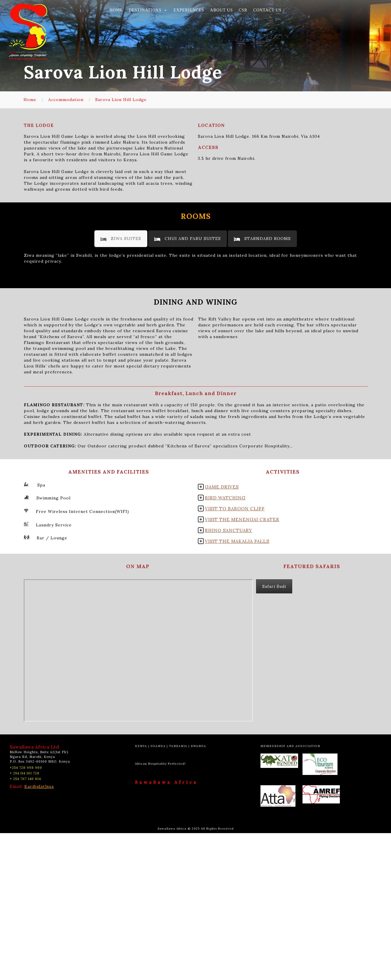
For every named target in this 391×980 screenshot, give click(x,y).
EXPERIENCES (189, 10)
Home (30, 100)
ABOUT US (222, 10)
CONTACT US (267, 10)
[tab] (121, 239)
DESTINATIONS (148, 10)
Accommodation (66, 100)
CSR (243, 10)
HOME (116, 10)
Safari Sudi (274, 733)
